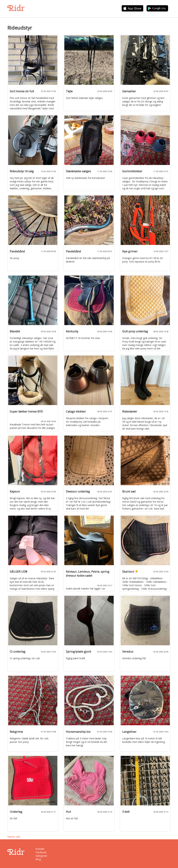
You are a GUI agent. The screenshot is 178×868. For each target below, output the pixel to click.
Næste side (14, 837)
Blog (38, 859)
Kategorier (41, 856)
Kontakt (40, 849)
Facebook (41, 852)
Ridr (16, 8)
